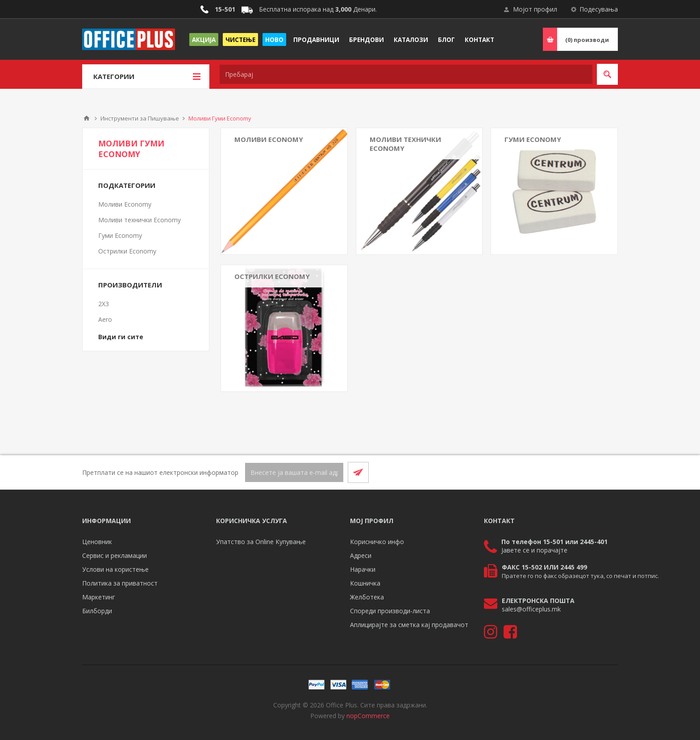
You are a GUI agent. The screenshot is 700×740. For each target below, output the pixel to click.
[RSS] (607, 472)
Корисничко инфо (377, 542)
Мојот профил (535, 9)
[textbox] (406, 74)
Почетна (87, 118)
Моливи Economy (269, 139)
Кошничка (365, 583)
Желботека (367, 597)
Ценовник (97, 542)
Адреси (361, 555)
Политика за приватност (120, 583)
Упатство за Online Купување (261, 542)
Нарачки (363, 569)
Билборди (97, 611)
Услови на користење (115, 569)
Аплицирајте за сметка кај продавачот (409, 625)
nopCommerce (368, 716)
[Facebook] (586, 472)
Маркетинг (99, 597)
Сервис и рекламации (115, 555)
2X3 (104, 304)
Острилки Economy (272, 276)
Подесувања (599, 9)
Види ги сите (121, 337)
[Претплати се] (294, 472)
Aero (105, 319)
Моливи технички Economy (405, 144)
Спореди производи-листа (390, 611)
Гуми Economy (533, 139)
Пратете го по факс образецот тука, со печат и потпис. (580, 576)
